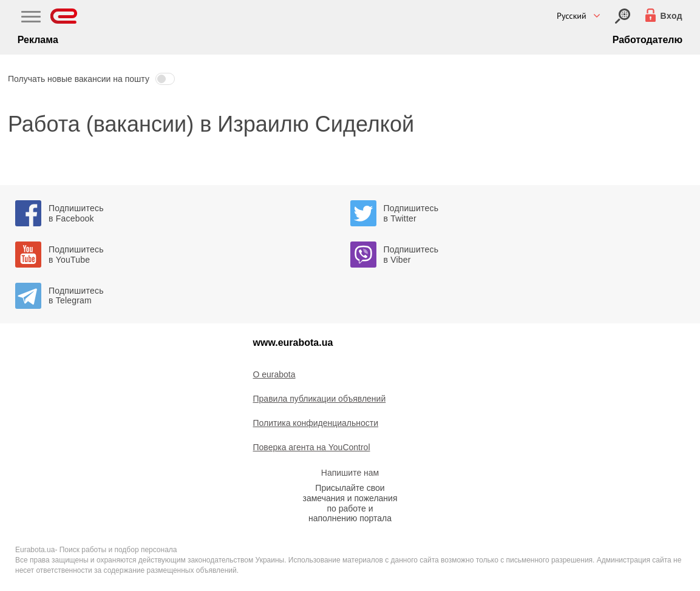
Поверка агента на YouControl (312, 447)
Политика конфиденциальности (316, 423)
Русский (572, 16)
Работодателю (647, 40)
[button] (350, 79)
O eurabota (274, 374)
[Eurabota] (64, 16)
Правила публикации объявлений (320, 399)
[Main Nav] (31, 18)
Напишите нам (350, 473)
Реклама (38, 40)
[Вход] (623, 16)
